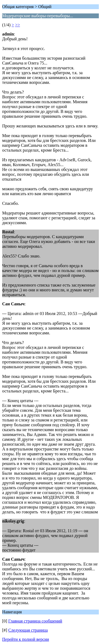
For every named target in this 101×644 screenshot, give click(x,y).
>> (18, 25)
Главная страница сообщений (35, 621)
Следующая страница (28, 630)
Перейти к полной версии (26, 639)
